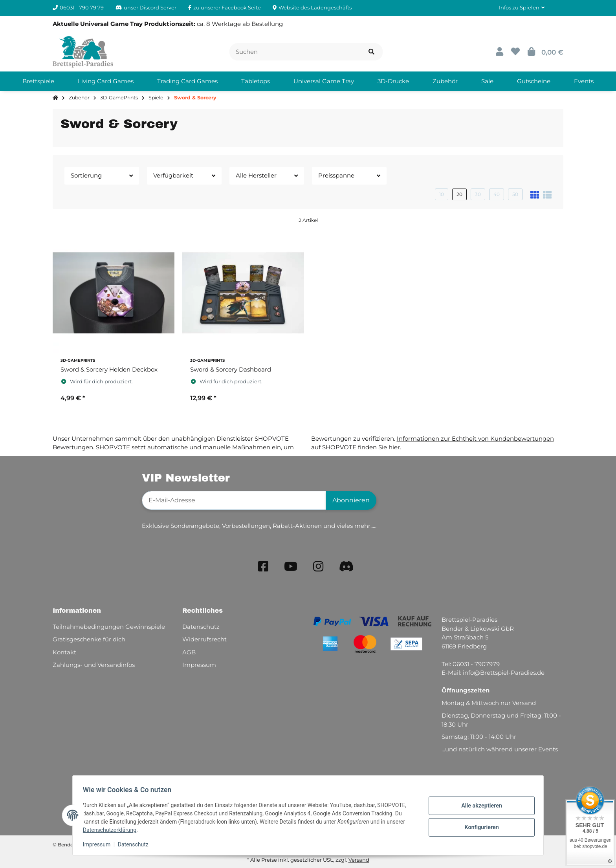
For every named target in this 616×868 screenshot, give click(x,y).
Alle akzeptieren (479, 806)
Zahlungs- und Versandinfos (94, 665)
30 (478, 194)
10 (442, 194)
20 (459, 194)
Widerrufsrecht (204, 639)
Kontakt (64, 652)
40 (497, 194)
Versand (359, 860)
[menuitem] (38, 81)
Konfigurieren (479, 827)
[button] (522, 8)
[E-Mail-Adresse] (234, 500)
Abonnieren (351, 500)
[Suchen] (295, 52)
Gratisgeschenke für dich (89, 639)
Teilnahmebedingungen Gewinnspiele (109, 627)
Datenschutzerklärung (112, 830)
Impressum (99, 844)
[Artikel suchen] (371, 52)
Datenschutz (136, 844)
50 (515, 194)
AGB (189, 652)
